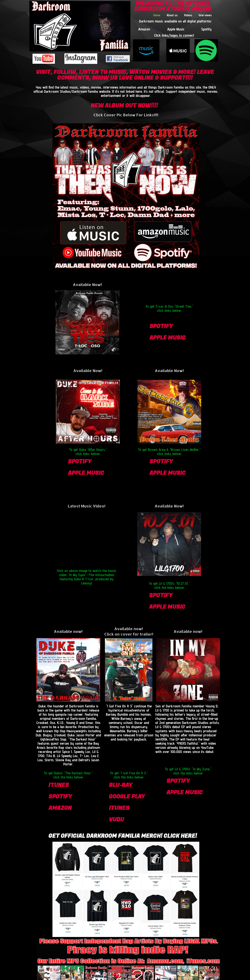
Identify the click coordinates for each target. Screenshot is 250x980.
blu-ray (121, 785)
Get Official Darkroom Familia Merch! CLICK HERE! (123, 836)
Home (157, 15)
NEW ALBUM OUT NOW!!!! (124, 106)
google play (127, 797)
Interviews (205, 15)
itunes (59, 785)
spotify (161, 326)
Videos (188, 15)
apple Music (167, 338)
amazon (60, 808)
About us (172, 15)
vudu (116, 820)
